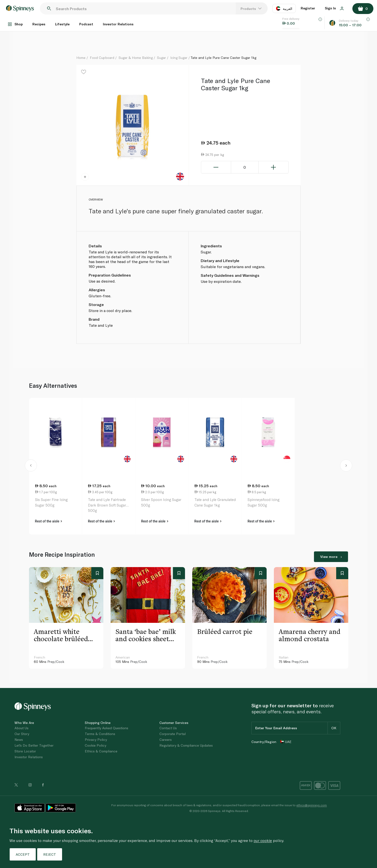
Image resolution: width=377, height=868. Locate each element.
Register (308, 8)
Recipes (39, 24)
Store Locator (25, 751)
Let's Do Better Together (34, 745)
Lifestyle (62, 24)
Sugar (161, 58)
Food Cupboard (102, 58)
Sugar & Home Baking (136, 58)
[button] (31, 466)
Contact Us (168, 728)
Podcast (86, 24)
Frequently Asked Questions (107, 728)
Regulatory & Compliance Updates (186, 745)
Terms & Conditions (100, 734)
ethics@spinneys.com (312, 805)
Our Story (22, 734)
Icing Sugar (179, 58)
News (19, 740)
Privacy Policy (96, 740)
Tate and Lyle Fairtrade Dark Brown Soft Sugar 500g (107, 505)
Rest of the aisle (49, 521)
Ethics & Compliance (101, 751)
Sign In (334, 8)
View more (331, 557)
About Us (21, 728)
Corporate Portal (173, 734)
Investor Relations (118, 24)
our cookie (263, 840)
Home (81, 58)
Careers (166, 740)
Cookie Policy (96, 745)
